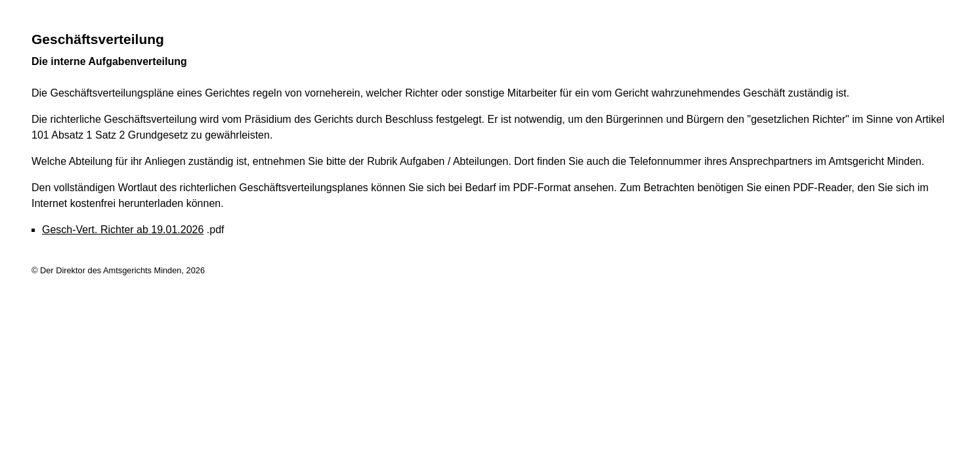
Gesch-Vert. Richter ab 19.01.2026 (123, 230)
